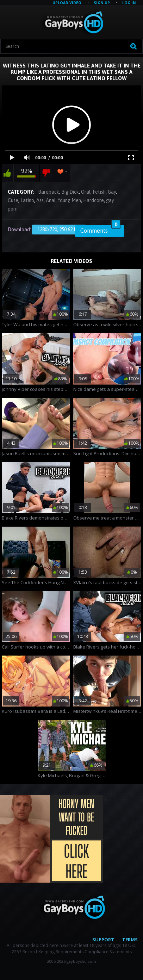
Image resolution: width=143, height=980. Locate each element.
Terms (130, 940)
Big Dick (70, 192)
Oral (86, 192)
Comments (100, 230)
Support (103, 940)
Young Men (69, 200)
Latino (27, 200)
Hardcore (94, 200)
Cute (13, 200)
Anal (51, 200)
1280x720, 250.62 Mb (59, 230)
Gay (112, 192)
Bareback (49, 192)
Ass (40, 200)
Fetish (99, 192)
